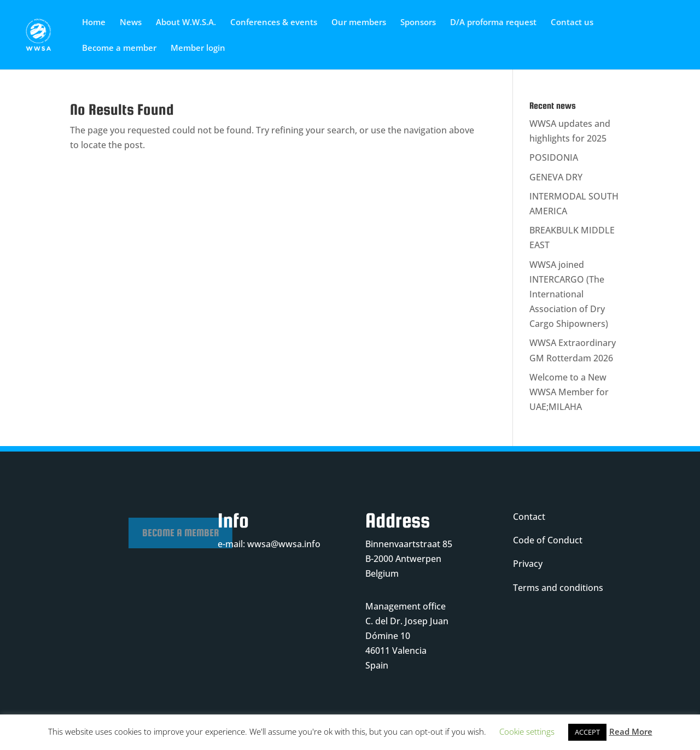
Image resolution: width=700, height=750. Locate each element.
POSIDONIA (554, 157)
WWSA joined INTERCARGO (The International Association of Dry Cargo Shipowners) (569, 294)
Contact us (572, 23)
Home (94, 23)
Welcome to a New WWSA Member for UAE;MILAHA (569, 392)
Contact (529, 517)
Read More (631, 731)
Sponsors (418, 23)
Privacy (528, 564)
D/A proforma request (493, 23)
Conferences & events (274, 23)
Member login (198, 48)
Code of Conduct (548, 540)
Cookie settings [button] (527, 731)
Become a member (119, 48)
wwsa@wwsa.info (284, 544)
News (131, 23)
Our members (359, 23)
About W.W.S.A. (186, 23)
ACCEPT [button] (587, 732)
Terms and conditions (558, 588)
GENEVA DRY (556, 177)
